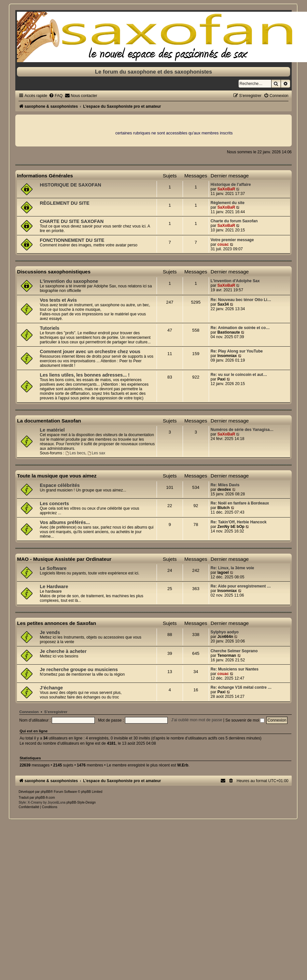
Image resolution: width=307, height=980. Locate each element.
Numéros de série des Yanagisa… (242, 430)
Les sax (97, 453)
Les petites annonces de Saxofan (56, 623)
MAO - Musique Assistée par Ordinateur (64, 559)
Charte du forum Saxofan (234, 221)
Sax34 (223, 304)
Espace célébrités (60, 485)
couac (223, 244)
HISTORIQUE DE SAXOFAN (70, 185)
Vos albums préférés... (65, 522)
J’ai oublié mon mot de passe (197, 720)
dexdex (224, 490)
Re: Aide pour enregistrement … (241, 586)
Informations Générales (45, 176)
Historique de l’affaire (231, 185)
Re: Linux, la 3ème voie (232, 568)
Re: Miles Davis (225, 485)
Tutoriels (49, 328)
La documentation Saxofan (49, 421)
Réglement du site (228, 203)
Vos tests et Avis (58, 300)
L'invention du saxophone (69, 281)
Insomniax (227, 356)
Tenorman (227, 656)
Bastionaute (229, 332)
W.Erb (183, 765)
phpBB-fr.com (45, 798)
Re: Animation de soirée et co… (240, 328)
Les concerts (54, 504)
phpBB (46, 792)
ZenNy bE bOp (231, 527)
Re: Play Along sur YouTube (237, 351)
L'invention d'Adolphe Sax (235, 281)
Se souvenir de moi (245, 720)
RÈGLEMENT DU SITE (64, 203)
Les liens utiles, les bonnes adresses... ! (85, 375)
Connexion (29, 712)
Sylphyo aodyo (225, 632)
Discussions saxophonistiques (54, 272)
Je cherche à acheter (63, 651)
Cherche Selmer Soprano (234, 651)
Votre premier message (232, 240)
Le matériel (52, 430)
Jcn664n (225, 637)
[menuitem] (56, 96)
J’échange (51, 688)
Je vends (50, 632)
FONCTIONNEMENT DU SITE (72, 240)
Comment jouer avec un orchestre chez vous (90, 352)
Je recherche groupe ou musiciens (79, 669)
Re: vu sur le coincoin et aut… (239, 375)
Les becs (75, 453)
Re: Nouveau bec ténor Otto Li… (241, 300)
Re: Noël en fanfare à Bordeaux (240, 503)
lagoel (223, 573)
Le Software (53, 568)
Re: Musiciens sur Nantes (235, 669)
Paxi (222, 379)
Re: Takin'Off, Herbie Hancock (239, 522)
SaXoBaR (226, 189)
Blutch (224, 508)
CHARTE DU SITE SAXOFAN (72, 221)
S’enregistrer (56, 712)
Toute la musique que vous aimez (57, 476)
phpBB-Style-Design (81, 802)
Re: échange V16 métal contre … (241, 687)
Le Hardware (54, 587)
